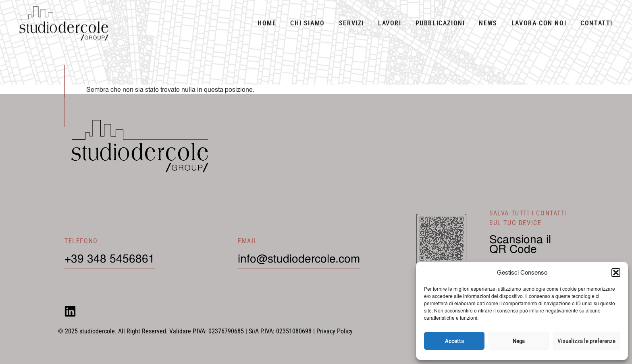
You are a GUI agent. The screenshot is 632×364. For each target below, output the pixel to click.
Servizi (351, 23)
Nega (519, 341)
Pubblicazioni (440, 23)
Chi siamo (307, 23)
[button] (616, 273)
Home (267, 23)
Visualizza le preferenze (586, 341)
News (488, 23)
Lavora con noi (539, 23)
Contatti (597, 23)
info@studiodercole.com (299, 258)
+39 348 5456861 (110, 258)
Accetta (454, 341)
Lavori (390, 23)
